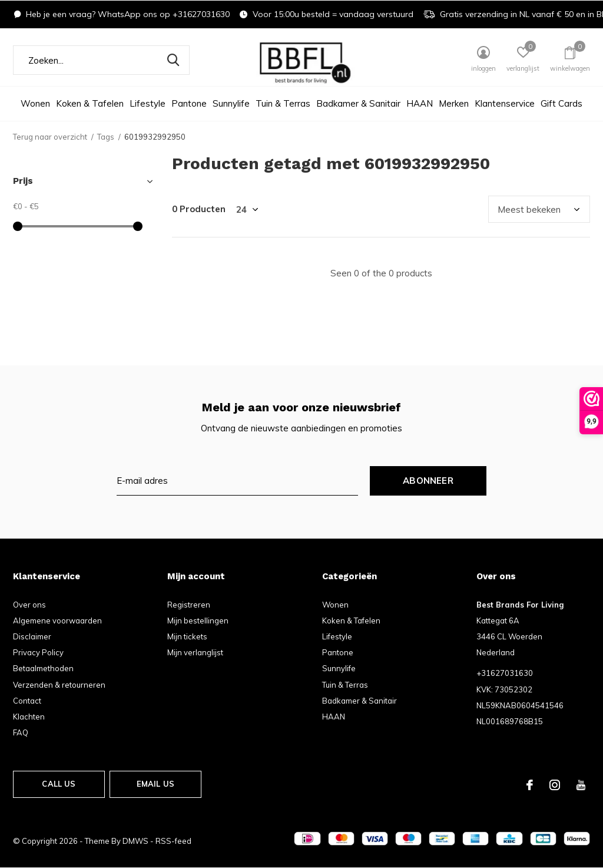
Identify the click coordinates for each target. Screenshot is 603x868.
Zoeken (173, 60)
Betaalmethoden (43, 668)
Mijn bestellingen (198, 621)
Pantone (189, 103)
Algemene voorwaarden (57, 621)
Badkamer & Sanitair (358, 103)
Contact (27, 701)
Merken (454, 103)
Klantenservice (505, 103)
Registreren (189, 605)
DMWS (135, 841)
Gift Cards (561, 103)
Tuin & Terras (283, 103)
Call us (59, 784)
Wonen (35, 103)
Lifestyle (148, 103)
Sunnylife (231, 103)
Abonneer (428, 481)
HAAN (420, 103)
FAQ (21, 732)
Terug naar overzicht (50, 137)
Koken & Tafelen (90, 103)
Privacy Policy (38, 652)
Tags (106, 137)
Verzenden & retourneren (59, 685)
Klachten (29, 717)
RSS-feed (173, 841)
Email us (155, 784)
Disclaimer (32, 636)
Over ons (29, 605)
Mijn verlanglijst (195, 652)
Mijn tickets (187, 636)
